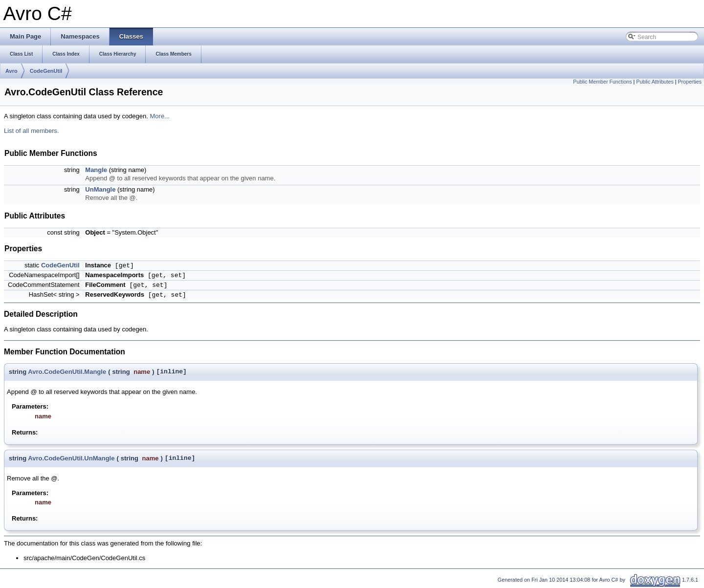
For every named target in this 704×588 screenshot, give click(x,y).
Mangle (96, 170)
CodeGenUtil (46, 71)
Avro (11, 71)
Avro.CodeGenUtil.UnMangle (71, 458)
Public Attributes (655, 82)
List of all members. (32, 131)
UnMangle (100, 189)
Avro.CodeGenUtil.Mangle (67, 372)
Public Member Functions (602, 82)
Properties (690, 82)
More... (160, 116)
